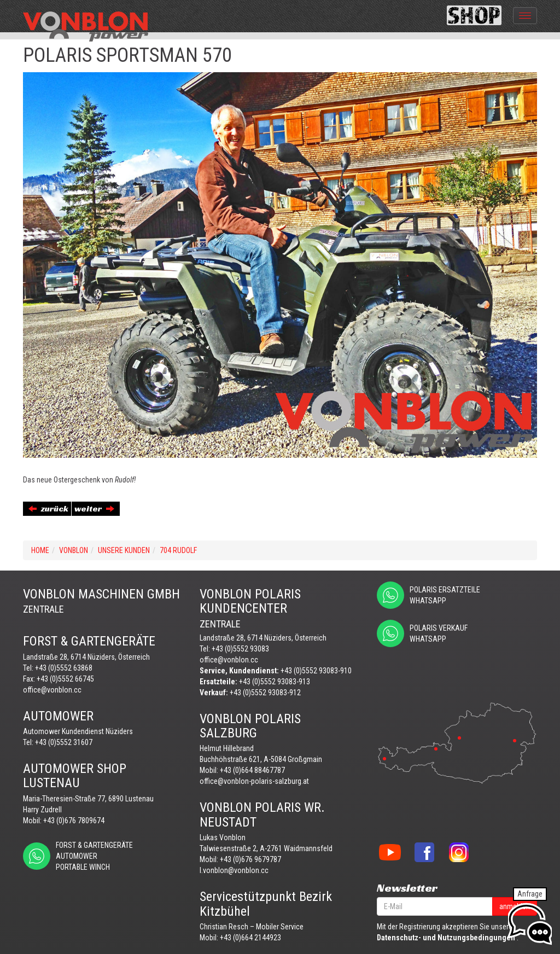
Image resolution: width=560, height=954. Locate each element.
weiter (94, 508)
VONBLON (74, 550)
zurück (48, 508)
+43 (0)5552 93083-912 (265, 693)
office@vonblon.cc (52, 690)
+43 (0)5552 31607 (64, 742)
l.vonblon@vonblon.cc (234, 870)
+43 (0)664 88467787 (252, 770)
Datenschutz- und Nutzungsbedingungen (446, 938)
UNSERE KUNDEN (124, 550)
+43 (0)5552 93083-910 (316, 671)
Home (40, 550)
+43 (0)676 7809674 (74, 821)
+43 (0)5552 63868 (64, 668)
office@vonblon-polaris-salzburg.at (254, 781)
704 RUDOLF (178, 550)
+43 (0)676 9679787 (250, 859)
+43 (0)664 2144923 (250, 938)
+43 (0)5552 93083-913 (275, 682)
